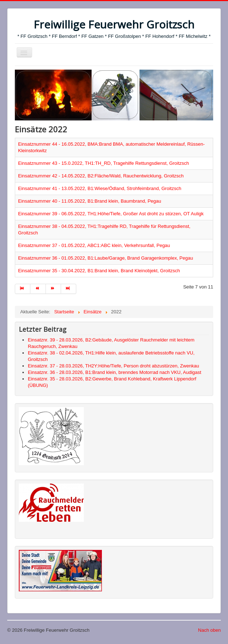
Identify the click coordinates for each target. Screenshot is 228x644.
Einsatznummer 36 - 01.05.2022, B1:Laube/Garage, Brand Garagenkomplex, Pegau (106, 258)
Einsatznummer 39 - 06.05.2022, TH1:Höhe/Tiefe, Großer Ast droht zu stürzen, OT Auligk (111, 214)
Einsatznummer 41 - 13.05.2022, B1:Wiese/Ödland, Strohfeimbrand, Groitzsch (100, 188)
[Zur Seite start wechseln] (23, 289)
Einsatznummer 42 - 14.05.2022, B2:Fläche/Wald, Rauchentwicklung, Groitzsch (101, 176)
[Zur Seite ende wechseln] (69, 289)
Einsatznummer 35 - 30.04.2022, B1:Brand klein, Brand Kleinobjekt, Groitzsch (99, 271)
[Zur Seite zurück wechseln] (38, 289)
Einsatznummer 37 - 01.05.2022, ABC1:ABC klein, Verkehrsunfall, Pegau (94, 245)
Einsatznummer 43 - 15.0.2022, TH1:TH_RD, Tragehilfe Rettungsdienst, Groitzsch (104, 163)
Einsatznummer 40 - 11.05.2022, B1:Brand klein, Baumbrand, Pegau (90, 201)
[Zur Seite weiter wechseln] (53, 289)
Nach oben (209, 630)
